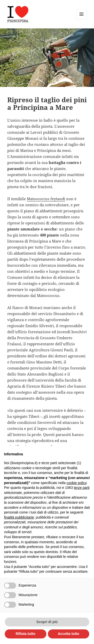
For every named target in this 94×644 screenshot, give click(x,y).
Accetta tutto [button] (68, 634)
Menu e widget (82, 19)
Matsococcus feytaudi (46, 199)
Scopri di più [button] (47, 622)
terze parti (82, 488)
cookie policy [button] (77, 483)
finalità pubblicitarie (19, 517)
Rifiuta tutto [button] (25, 634)
